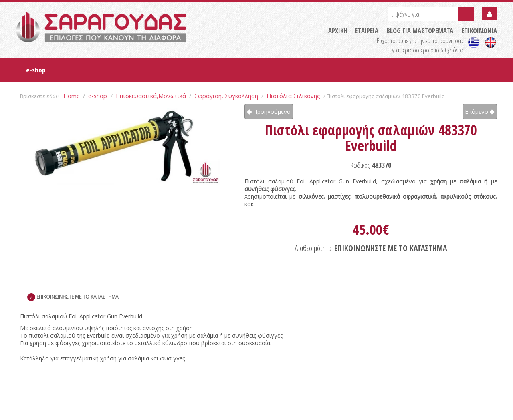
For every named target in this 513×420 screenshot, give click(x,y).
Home (72, 96)
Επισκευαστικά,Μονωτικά (151, 96)
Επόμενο (480, 112)
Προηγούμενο (269, 112)
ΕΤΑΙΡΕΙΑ (367, 31)
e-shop (36, 70)
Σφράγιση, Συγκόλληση (226, 96)
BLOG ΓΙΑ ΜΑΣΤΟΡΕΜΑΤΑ (420, 31)
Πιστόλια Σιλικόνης (293, 96)
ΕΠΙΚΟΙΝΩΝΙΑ (479, 31)
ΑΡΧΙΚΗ (338, 31)
